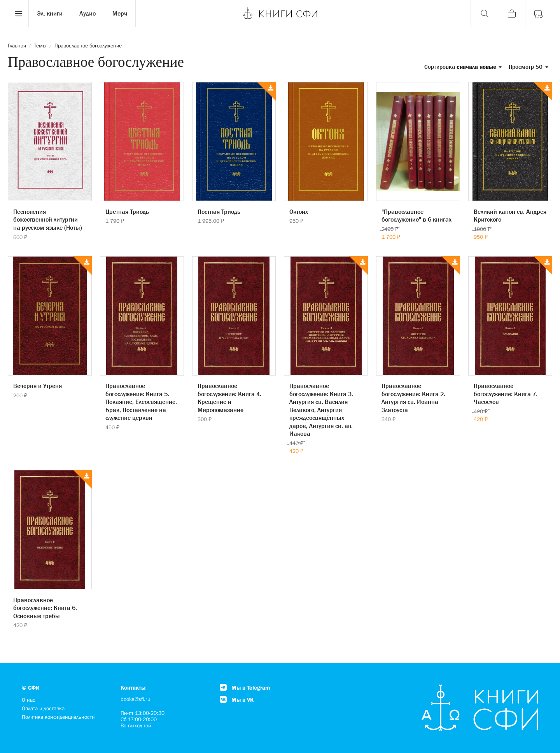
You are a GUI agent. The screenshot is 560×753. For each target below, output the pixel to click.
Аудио (87, 13)
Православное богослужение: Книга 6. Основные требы (45, 608)
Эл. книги (50, 13)
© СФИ (31, 687)
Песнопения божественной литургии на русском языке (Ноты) (48, 219)
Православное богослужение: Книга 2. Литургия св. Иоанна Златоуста (413, 398)
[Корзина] (511, 14)
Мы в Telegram (245, 687)
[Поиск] (484, 14)
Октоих (299, 211)
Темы (40, 45)
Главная (17, 45)
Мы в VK (237, 700)
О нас (29, 700)
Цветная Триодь (127, 211)
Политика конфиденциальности (58, 717)
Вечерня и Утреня (38, 386)
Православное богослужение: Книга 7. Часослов (505, 394)
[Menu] (18, 14)
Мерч (120, 13)
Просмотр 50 (528, 67)
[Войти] (539, 14)
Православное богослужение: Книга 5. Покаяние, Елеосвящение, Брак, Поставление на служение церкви (141, 402)
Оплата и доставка (43, 708)
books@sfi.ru (136, 699)
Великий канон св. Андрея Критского (510, 216)
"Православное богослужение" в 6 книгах (416, 216)
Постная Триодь (219, 211)
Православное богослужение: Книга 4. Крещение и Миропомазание (229, 398)
